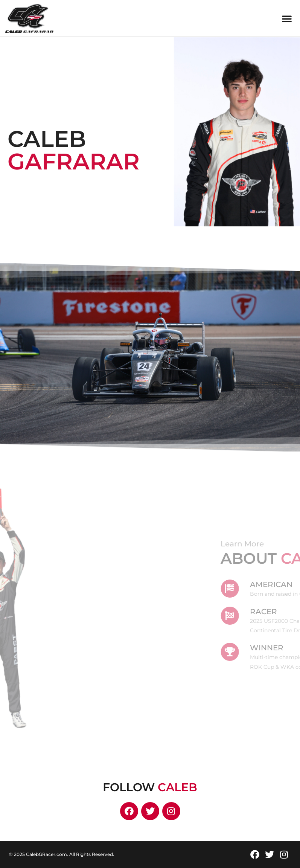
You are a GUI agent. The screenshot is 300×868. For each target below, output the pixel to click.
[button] (287, 18)
